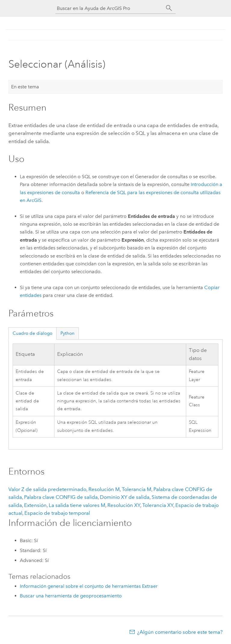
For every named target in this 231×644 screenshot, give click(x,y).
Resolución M (104, 489)
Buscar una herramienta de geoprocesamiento (71, 596)
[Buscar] (169, 8)
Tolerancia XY (158, 505)
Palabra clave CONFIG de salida (61, 497)
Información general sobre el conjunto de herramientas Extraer (89, 586)
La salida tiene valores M (77, 505)
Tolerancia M (137, 489)
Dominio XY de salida (125, 497)
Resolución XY (124, 505)
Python (68, 333)
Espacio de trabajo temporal (57, 513)
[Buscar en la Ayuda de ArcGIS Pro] (109, 8)
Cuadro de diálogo (32, 333)
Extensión (35, 505)
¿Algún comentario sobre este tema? (180, 632)
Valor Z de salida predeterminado (47, 489)
